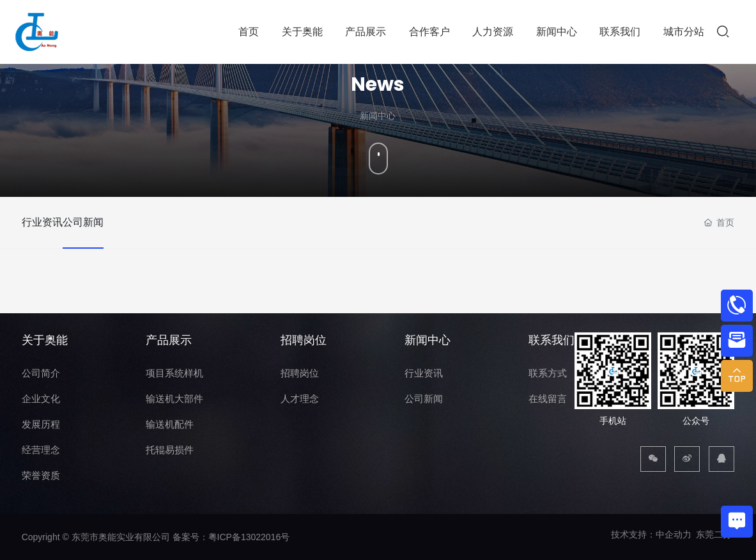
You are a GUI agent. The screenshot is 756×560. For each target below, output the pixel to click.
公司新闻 (102, 222)
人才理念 (300, 399)
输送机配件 (170, 424)
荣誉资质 (41, 475)
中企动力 (674, 534)
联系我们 (552, 340)
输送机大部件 (174, 399)
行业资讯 (42, 222)
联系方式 (548, 373)
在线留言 (548, 399)
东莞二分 (714, 534)
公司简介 (41, 373)
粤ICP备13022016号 (249, 537)
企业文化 (41, 399)
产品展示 (169, 340)
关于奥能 (45, 340)
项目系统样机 (174, 373)
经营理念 (41, 450)
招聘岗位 (304, 340)
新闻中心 (428, 340)
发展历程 (41, 424)
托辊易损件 (170, 450)
